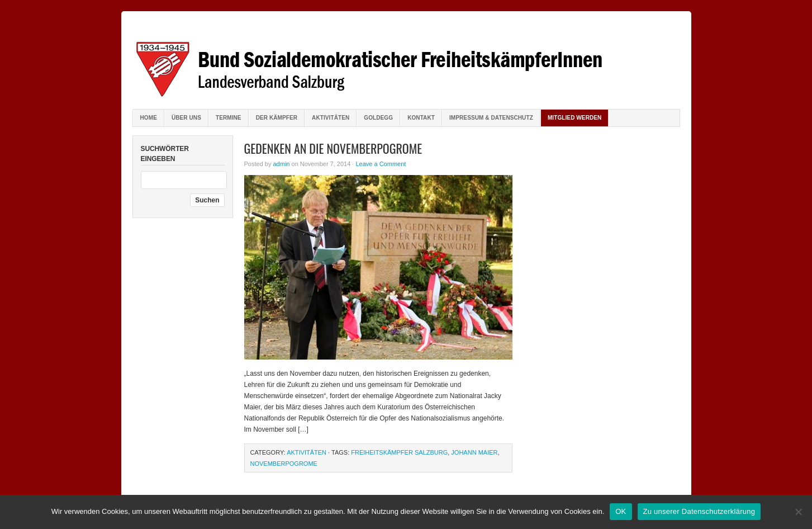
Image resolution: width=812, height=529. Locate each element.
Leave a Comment (381, 164)
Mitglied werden (575, 118)
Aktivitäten (331, 118)
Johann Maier (474, 452)
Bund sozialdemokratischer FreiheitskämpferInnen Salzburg (406, 62)
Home (149, 118)
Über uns (186, 118)
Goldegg (378, 118)
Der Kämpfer (277, 118)
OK (621, 511)
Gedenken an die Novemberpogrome (333, 148)
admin (281, 164)
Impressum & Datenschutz (491, 118)
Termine (229, 118)
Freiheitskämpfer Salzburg (399, 452)
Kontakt (421, 118)
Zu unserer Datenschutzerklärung (699, 511)
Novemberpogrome (284, 464)
